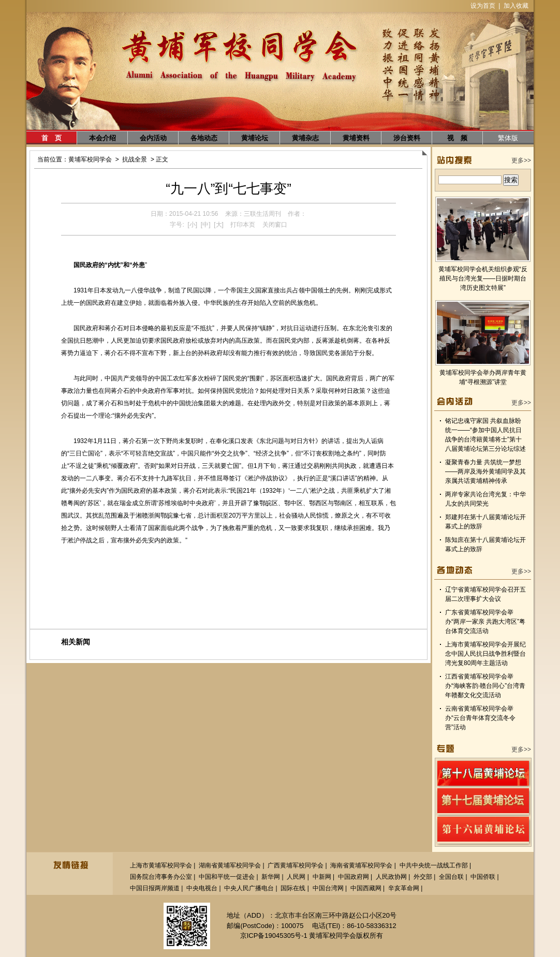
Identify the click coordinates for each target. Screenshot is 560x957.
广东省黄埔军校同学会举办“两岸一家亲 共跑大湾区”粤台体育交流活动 (485, 622)
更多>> (521, 160)
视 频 (457, 138)
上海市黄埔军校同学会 (161, 865)
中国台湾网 (328, 888)
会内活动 (153, 138)
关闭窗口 (275, 225)
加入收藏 (516, 6)
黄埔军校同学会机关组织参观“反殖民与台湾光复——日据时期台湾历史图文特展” (483, 278)
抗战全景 (135, 159)
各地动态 (204, 138)
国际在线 (293, 888)
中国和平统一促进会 (227, 877)
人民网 (296, 877)
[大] (219, 225)
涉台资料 (407, 138)
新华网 (271, 877)
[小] (192, 225)
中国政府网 (353, 877)
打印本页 (243, 225)
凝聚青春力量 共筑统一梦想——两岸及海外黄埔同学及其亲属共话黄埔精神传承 (485, 472)
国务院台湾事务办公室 (161, 877)
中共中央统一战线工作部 (434, 865)
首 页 (51, 138)
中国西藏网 (366, 888)
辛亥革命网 (404, 888)
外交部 (423, 877)
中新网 (322, 877)
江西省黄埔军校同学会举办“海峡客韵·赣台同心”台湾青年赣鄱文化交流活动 (485, 686)
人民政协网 (391, 877)
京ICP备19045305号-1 (274, 936)
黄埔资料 (356, 138)
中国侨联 (483, 877)
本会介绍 (102, 138)
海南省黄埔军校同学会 (361, 865)
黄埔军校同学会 (90, 159)
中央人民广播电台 (249, 888)
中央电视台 (202, 888)
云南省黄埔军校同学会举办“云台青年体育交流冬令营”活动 (480, 718)
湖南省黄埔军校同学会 (230, 865)
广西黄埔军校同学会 (296, 865)
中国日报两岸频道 (155, 888)
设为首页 (483, 6)
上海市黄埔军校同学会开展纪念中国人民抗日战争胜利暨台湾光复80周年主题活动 (485, 654)
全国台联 (451, 877)
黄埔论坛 (255, 138)
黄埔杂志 (305, 138)
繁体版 (508, 138)
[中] (206, 225)
